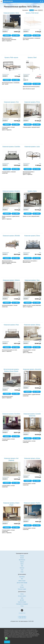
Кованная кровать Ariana (32, 458)
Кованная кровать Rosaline (11, 191)
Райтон (22, 564)
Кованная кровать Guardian (11, 147)
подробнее (7, 35)
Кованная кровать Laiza (32, 147)
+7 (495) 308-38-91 (22, 618)
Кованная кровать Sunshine (11, 414)
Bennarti (22, 558)
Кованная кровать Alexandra (32, 369)
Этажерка (22, 556)
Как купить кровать (22, 596)
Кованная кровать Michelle (11, 236)
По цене (32, 10)
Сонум (22, 572)
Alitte (22, 566)
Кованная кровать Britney (32, 325)
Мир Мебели (22, 577)
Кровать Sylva (32, 191)
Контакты (22, 587)
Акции (22, 598)
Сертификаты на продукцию (22, 604)
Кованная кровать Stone (11, 13)
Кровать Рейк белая (32, 13)
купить (17, 35)
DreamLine (22, 568)
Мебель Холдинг (22, 581)
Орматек (22, 562)
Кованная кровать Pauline (32, 503)
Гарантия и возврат (22, 602)
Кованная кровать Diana (32, 236)
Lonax (22, 570)
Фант (22, 579)
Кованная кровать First (11, 102)
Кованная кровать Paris (11, 325)
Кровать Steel (32, 57)
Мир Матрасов (22, 560)
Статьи (22, 606)
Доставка (22, 600)
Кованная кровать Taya (32, 280)
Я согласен (7, 642)
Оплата (22, 594)
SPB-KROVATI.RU (8, 1)
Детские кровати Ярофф (22, 583)
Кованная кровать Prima (32, 102)
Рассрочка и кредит (22, 589)
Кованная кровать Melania (11, 280)
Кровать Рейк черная (11, 57)
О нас (22, 585)
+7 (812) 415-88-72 (22, 616)
